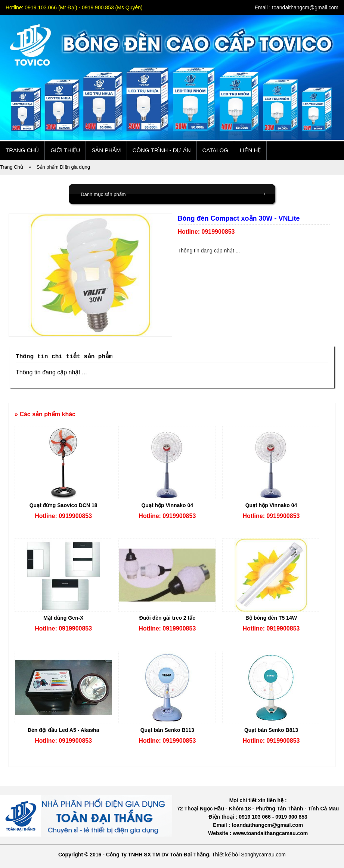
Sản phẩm (106, 150)
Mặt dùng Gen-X (63, 618)
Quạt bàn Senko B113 (167, 730)
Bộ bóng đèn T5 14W (271, 618)
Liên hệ (250, 150)
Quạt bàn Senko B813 (271, 730)
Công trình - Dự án (162, 150)
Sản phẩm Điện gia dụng (63, 167)
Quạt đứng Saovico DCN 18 (63, 505)
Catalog (215, 150)
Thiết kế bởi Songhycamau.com (249, 855)
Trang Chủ (12, 167)
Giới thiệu (65, 150)
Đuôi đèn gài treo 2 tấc (167, 618)
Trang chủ (22, 150)
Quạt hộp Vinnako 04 (167, 505)
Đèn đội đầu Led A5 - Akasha (63, 730)
